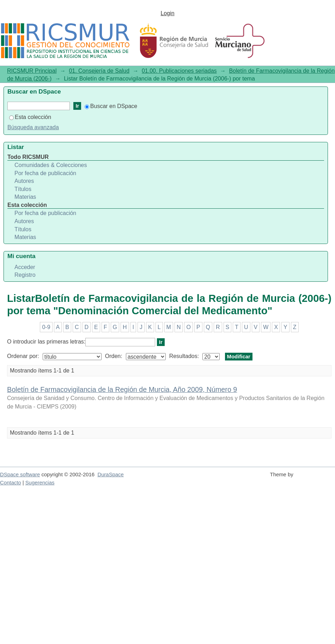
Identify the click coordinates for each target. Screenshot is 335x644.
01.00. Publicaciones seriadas (179, 71)
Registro (25, 275)
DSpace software (20, 475)
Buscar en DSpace (111, 106)
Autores (24, 181)
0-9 (46, 327)
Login (167, 13)
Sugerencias (40, 483)
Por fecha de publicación (45, 173)
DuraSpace (110, 475)
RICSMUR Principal (32, 71)
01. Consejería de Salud (99, 71)
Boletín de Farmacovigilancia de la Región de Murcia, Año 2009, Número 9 (122, 389)
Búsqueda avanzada (33, 127)
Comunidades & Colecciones (51, 165)
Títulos (23, 189)
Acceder (25, 267)
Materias (25, 197)
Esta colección (30, 117)
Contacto (11, 483)
